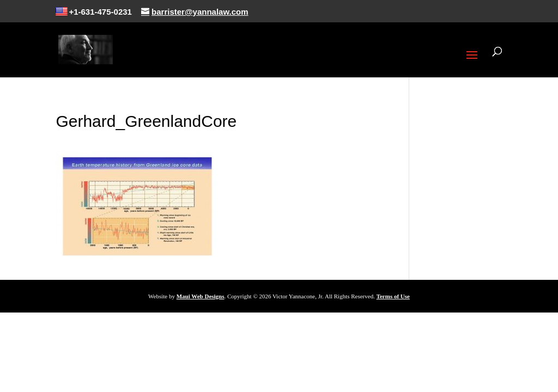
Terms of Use (393, 296)
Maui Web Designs (201, 296)
